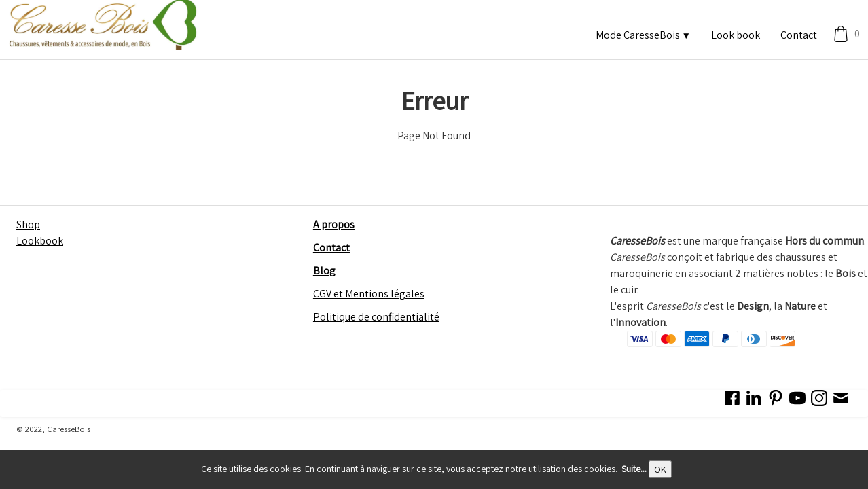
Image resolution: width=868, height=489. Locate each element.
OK (660, 469)
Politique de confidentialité (376, 317)
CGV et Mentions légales (369, 294)
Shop (28, 224)
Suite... (634, 469)
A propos (334, 224)
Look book (736, 35)
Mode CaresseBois (643, 35)
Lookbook (40, 241)
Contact (799, 35)
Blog (324, 271)
